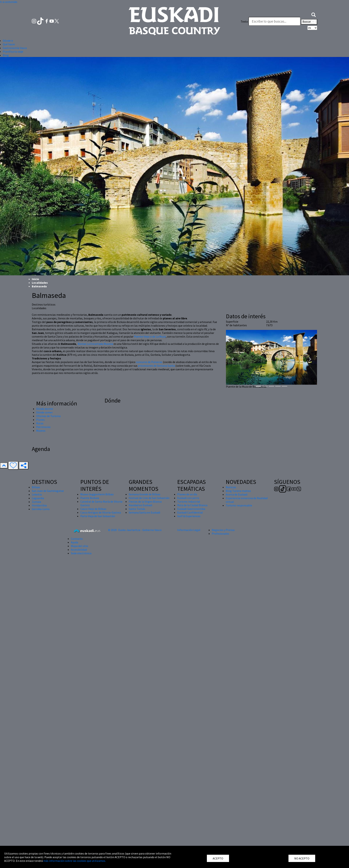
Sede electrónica (81, 553)
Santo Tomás (137, 509)
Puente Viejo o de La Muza (150, 336)
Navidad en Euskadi (140, 505)
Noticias (231, 487)
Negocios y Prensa (223, 530)
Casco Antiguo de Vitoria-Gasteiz (101, 512)
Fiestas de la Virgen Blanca (145, 502)
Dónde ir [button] (8, 41)
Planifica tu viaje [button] (13, 51)
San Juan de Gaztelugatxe (48, 491)
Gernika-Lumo (41, 509)
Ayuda (75, 542)
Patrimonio (43, 427)
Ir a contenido (9, 2)
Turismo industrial (189, 502)
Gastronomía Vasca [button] (15, 48)
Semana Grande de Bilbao (145, 494)
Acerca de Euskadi (237, 494)
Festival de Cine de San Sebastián (149, 498)
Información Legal (189, 530)
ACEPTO (218, 858)
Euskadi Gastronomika (191, 509)
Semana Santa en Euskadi (144, 512)
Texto (244, 21)
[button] (314, 14)
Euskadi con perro (188, 498)
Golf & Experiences (189, 516)
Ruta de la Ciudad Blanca (192, 505)
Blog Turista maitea (238, 491)
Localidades (40, 283)
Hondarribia (39, 505)
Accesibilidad (79, 550)
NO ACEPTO (302, 858)
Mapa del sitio (80, 546)
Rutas (40, 423)
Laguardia (38, 498)
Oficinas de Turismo (48, 416)
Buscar (309, 22)
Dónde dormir (45, 409)
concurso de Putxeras (149, 362)
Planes (40, 420)
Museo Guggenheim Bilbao (97, 494)
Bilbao (36, 487)
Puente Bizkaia (90, 498)
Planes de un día (187, 494)
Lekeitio (37, 494)
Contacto (77, 539)
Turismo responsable (239, 505)
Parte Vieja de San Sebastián (98, 516)
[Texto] (274, 21)
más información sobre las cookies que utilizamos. (75, 861)
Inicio (35, 279)
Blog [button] (6, 55)
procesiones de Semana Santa (156, 366)
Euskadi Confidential (190, 512)
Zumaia (36, 502)
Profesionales (220, 534)
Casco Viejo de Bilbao (93, 509)
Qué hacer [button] (9, 44)
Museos (41, 431)
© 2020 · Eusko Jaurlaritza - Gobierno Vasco (135, 530)
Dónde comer (44, 412)
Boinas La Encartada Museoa (95, 344)
